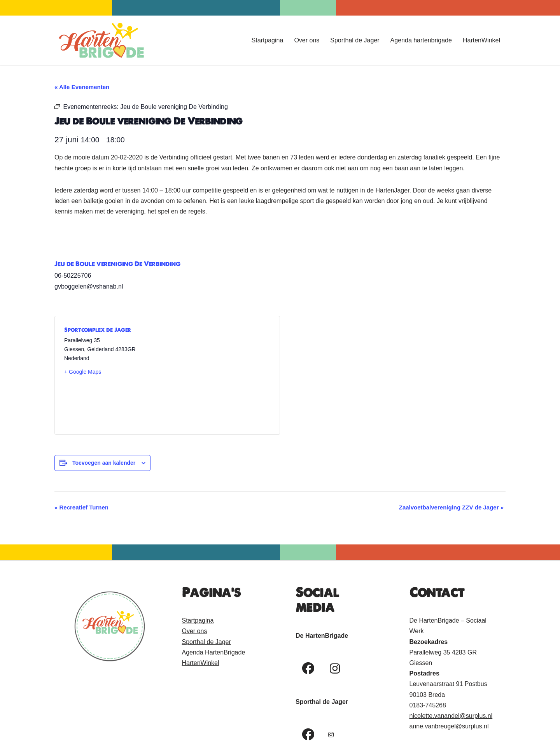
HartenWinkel (481, 40)
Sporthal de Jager (355, 40)
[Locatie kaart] (219, 375)
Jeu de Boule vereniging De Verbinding (117, 264)
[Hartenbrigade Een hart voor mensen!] (101, 40)
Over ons (307, 40)
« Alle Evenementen (82, 87)
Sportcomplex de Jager (98, 330)
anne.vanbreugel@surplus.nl (449, 726)
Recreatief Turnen (81, 507)
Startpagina (268, 40)
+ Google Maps (83, 372)
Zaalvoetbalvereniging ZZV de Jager (451, 507)
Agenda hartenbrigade (421, 40)
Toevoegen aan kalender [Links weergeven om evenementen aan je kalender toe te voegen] (104, 463)
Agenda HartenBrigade (214, 652)
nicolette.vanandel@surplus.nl (451, 716)
